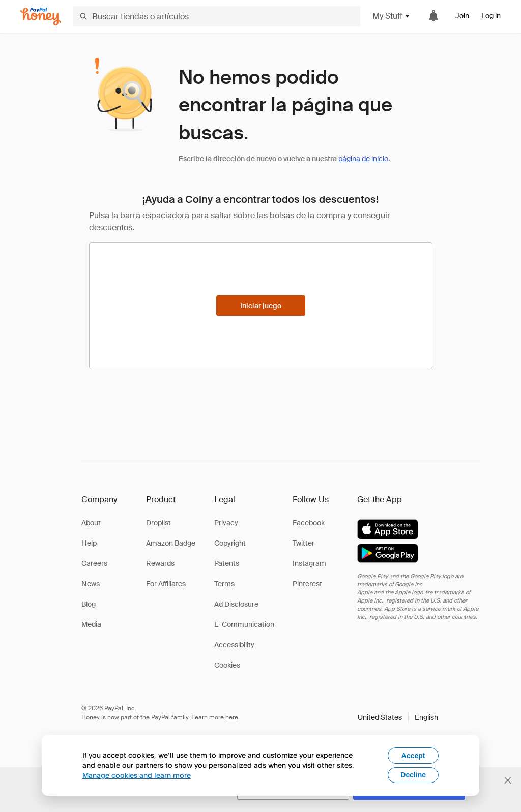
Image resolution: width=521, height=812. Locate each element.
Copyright (230, 543)
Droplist (158, 523)
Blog (89, 604)
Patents (227, 563)
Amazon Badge (171, 543)
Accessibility (234, 645)
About (91, 523)
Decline (413, 775)
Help (89, 543)
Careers (94, 563)
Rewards (160, 563)
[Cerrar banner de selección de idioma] (508, 780)
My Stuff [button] (392, 16)
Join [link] (462, 16)
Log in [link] (491, 16)
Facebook (309, 523)
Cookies (227, 665)
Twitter (303, 543)
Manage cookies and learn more (137, 775)
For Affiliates (166, 584)
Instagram (309, 563)
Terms (224, 584)
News (91, 584)
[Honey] (41, 17)
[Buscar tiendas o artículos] (217, 16)
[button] (398, 717)
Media (91, 624)
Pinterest (307, 584)
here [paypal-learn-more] (232, 717)
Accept (413, 756)
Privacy (226, 523)
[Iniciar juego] (261, 306)
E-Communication (244, 624)
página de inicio (363, 159)
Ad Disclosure (236, 604)
